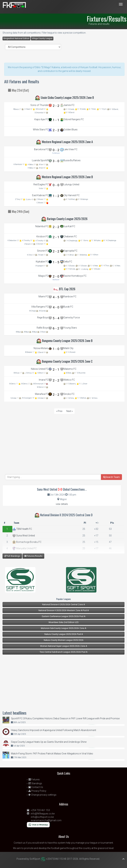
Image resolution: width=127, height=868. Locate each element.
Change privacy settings (42, 795)
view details (62, 504)
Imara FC (44, 380)
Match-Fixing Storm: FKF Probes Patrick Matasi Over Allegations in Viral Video (52, 754)
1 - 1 (56, 120)
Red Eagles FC (41, 184)
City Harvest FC (72, 195)
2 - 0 (56, 276)
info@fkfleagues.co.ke (43, 814)
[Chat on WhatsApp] (38, 824)
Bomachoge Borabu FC (27, 542)
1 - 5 (56, 262)
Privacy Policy (37, 791)
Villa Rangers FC (40, 307)
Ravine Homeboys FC (75, 276)
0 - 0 (56, 185)
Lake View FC (70, 149)
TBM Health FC (22, 529)
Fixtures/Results (33, 556)
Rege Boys (43, 318)
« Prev (59, 411)
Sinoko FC (69, 394)
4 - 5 (56, 297)
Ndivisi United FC (40, 369)
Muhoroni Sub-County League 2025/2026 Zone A (63, 628)
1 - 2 (56, 196)
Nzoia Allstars (41, 348)
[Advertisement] (63, 450)
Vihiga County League (42, 38)
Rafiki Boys (43, 328)
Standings (35, 783)
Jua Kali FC (69, 226)
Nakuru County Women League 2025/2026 (64, 640)
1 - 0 (56, 349)
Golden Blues (71, 130)
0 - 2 (56, 150)
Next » (69, 411)
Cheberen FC (70, 236)
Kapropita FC (70, 251)
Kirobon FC (42, 236)
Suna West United (24, 536)
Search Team (111, 477)
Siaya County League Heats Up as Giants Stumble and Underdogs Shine (49, 742)
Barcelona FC (41, 149)
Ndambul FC (42, 226)
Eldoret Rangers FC (74, 119)
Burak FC (68, 307)
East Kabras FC (40, 195)
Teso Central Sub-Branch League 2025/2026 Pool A (63, 652)
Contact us (20, 843)
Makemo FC (70, 369)
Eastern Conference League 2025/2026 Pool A (64, 616)
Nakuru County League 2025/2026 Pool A (64, 634)
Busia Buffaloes (72, 160)
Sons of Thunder (39, 105)
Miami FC (43, 297)
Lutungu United (71, 184)
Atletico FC (69, 380)
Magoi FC (43, 276)
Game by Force (72, 318)
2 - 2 (56, 106)
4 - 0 (56, 307)
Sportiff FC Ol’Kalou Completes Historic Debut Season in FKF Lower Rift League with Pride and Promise (65, 718)
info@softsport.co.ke (42, 817)
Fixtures (34, 780)
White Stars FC (41, 130)
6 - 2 (56, 328)
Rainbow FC (70, 297)
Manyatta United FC (24, 548)
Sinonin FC (43, 251)
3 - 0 (56, 161)
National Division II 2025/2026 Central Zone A (63, 605)
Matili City (68, 348)
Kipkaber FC (42, 262)
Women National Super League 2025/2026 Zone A (64, 646)
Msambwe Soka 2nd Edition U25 (64, 622)
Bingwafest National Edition (16, 38)
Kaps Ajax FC (41, 119)
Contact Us (36, 787)
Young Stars (70, 328)
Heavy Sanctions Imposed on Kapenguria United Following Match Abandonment (54, 730)
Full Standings (12, 556)
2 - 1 (56, 237)
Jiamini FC (69, 105)
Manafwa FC (42, 394)
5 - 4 (56, 318)
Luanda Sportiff (40, 160)
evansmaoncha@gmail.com (46, 820)
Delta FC (68, 262)
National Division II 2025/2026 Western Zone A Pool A (64, 610)
